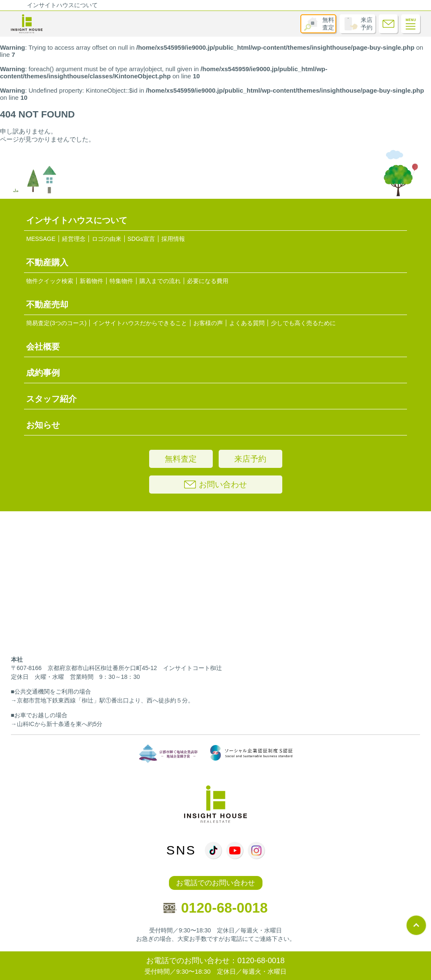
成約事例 (43, 373)
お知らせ (43, 425)
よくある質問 (247, 323)
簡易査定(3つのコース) (56, 323)
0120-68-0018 (216, 908)
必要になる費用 (208, 281)
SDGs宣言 (141, 239)
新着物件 (91, 281)
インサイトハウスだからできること (140, 323)
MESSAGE (41, 239)
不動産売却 (47, 304)
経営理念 (74, 239)
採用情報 (173, 239)
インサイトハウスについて (62, 5)
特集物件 (121, 281)
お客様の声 (208, 323)
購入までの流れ (160, 281)
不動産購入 (47, 262)
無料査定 (328, 24)
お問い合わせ (215, 485)
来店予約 (367, 24)
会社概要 (43, 347)
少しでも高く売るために (303, 323)
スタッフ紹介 (51, 399)
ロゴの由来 (107, 239)
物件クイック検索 (50, 281)
